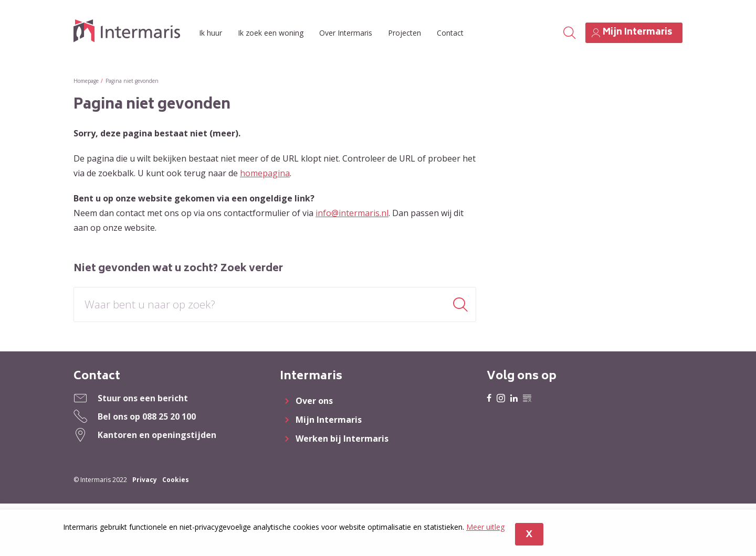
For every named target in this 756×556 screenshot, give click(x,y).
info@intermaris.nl (352, 213)
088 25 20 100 (169, 416)
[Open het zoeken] (569, 33)
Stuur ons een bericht (143, 398)
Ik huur (211, 33)
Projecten (405, 33)
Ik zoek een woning (271, 33)
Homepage (86, 81)
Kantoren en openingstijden (157, 435)
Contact (450, 33)
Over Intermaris (346, 33)
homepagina (265, 173)
